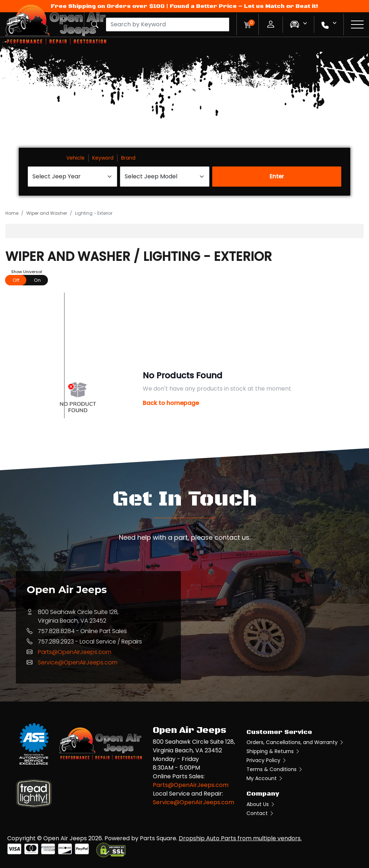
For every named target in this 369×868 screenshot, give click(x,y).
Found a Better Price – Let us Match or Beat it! (244, 6)
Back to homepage (171, 403)
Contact (260, 813)
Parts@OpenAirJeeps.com (75, 652)
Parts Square (158, 838)
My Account (265, 778)
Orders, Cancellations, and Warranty (295, 742)
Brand (128, 158)
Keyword (103, 158)
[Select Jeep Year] (72, 177)
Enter (277, 176)
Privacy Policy (267, 760)
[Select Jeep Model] (165, 177)
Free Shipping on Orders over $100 (108, 6)
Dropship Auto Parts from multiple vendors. (240, 838)
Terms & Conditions (275, 769)
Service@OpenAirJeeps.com (78, 662)
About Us (261, 804)
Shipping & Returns (273, 751)
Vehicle (75, 158)
